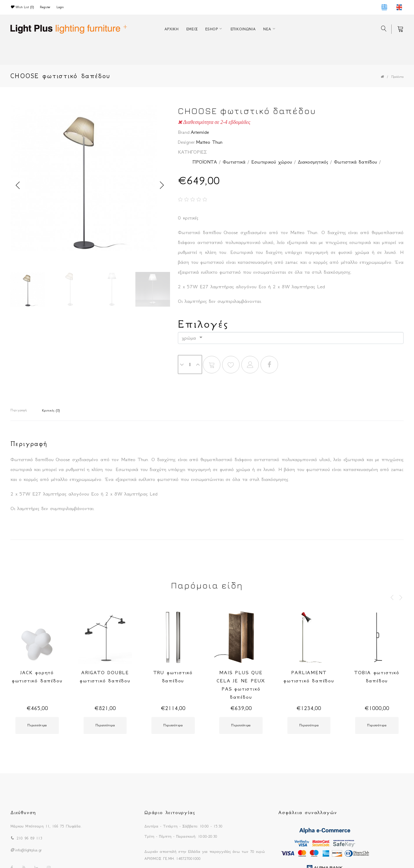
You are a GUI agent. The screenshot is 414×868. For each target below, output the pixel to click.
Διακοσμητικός (313, 162)
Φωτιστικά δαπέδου (355, 162)
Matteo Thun (209, 142)
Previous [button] (18, 185)
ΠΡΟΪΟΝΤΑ (205, 162)
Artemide (200, 132)
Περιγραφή (18, 410)
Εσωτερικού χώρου (272, 162)
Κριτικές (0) (51, 411)
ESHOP (212, 29)
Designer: (187, 142)
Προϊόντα (397, 77)
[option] (90, 179)
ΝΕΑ (267, 29)
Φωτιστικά (234, 162)
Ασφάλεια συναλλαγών (308, 812)
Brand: (184, 132)
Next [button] (162, 185)
